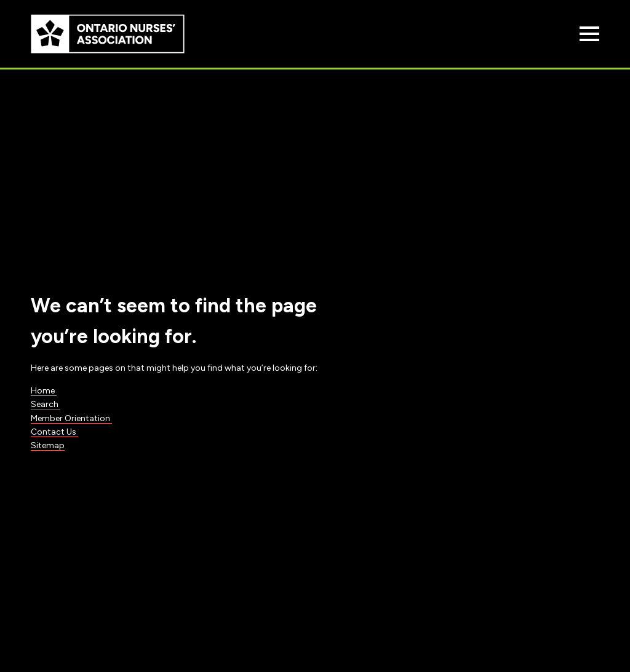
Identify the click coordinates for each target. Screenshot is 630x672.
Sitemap (48, 445)
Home (44, 391)
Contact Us (54, 432)
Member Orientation (71, 418)
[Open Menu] (589, 34)
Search (46, 404)
